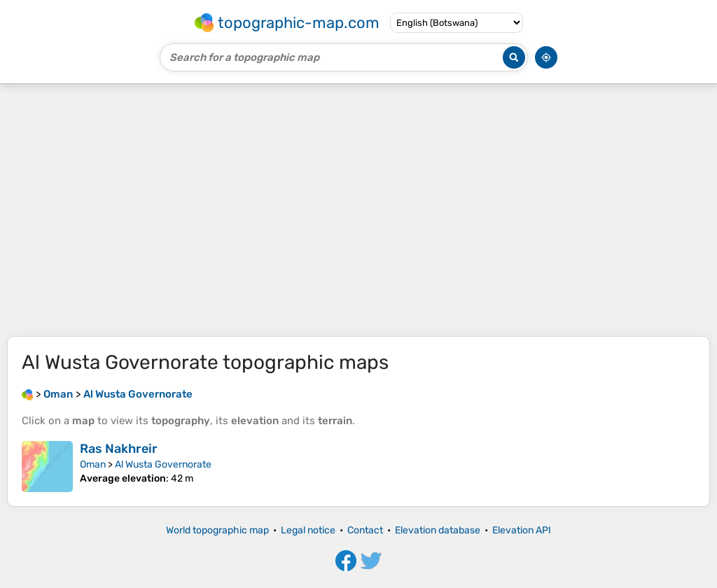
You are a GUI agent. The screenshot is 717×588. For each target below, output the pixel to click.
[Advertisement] (358, 210)
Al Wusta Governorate (163, 464)
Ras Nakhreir (119, 449)
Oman (93, 464)
